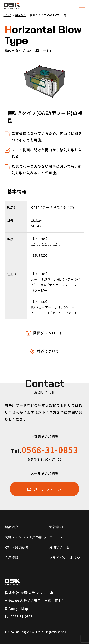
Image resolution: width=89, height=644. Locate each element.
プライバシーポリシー (66, 558)
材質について (48, 351)
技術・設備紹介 (17, 547)
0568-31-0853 (44, 450)
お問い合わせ (59, 547)
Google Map (18, 608)
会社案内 (56, 527)
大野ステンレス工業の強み (25, 537)
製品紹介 (21, 15)
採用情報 (12, 558)
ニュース (56, 537)
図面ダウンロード (48, 333)
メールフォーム (48, 489)
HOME (7, 15)
